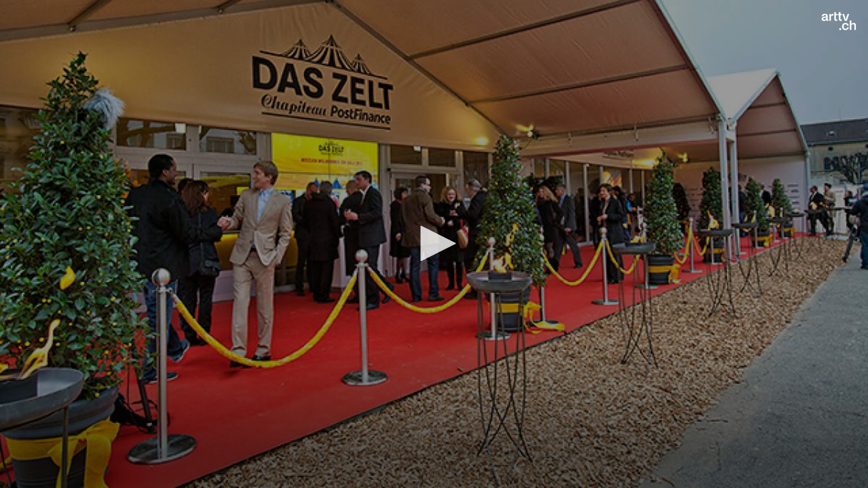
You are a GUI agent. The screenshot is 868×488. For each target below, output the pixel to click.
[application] (434, 244)
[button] (434, 243)
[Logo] (839, 21)
